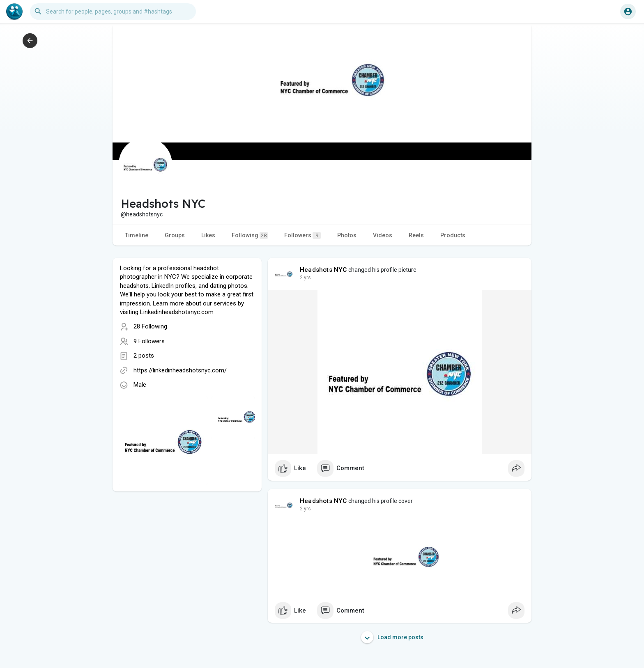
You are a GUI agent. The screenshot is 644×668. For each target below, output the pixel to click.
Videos (383, 235)
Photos (347, 235)
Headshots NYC (323, 270)
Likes (208, 235)
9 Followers (149, 341)
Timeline (137, 235)
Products (453, 235)
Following (250, 235)
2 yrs (305, 278)
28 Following (150, 326)
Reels (416, 235)
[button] (113, 11)
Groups (175, 235)
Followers (302, 235)
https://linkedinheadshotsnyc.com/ (180, 370)
